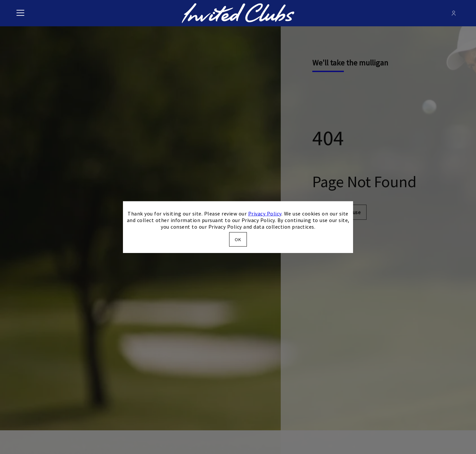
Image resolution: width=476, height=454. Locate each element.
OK (238, 239)
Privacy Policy (265, 214)
